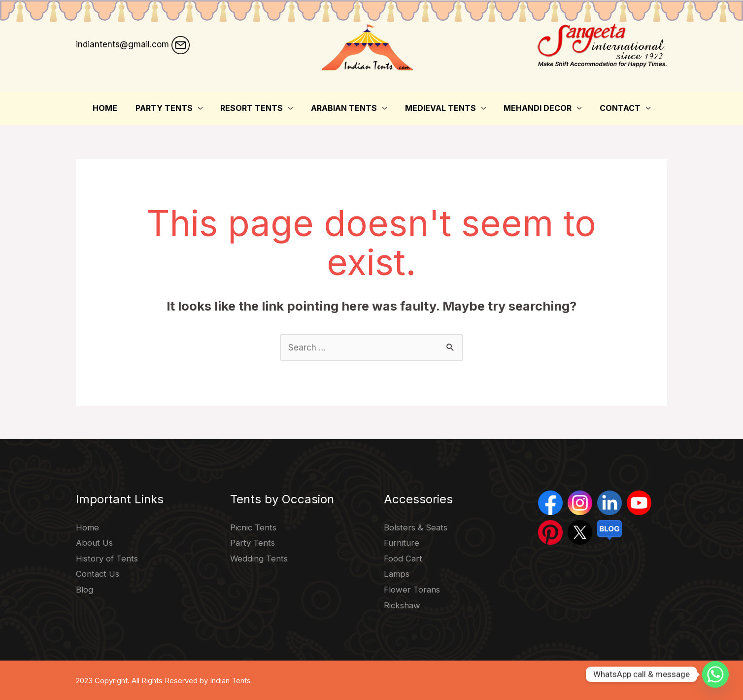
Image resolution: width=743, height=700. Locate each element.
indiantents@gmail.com (122, 44)
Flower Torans (412, 590)
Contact (613, 108)
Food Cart (403, 559)
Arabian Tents (344, 108)
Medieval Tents (438, 108)
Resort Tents (254, 108)
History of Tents (107, 559)
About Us (94, 543)
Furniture (401, 543)
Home (112, 108)
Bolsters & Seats (416, 527)
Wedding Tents (260, 559)
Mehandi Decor (533, 108)
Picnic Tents (254, 527)
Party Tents (169, 108)
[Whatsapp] (715, 674)
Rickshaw (403, 605)
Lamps (397, 574)
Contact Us (98, 574)
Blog (84, 590)
